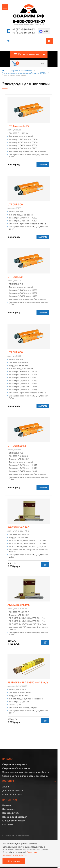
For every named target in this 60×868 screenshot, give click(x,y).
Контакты (8, 824)
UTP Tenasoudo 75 (18, 126)
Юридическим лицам (14, 821)
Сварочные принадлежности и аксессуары (25, 776)
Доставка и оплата (13, 790)
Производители (11, 813)
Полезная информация (15, 817)
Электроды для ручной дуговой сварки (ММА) (24, 73)
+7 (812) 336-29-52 (24, 29)
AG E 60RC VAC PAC (19, 605)
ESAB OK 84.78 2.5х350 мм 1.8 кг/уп (28, 682)
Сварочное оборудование (16, 768)
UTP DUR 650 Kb (17, 446)
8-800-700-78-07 (29, 22)
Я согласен (14, 861)
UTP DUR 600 (15, 352)
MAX (46, 31)
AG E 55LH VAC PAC (18, 527)
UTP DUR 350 (15, 277)
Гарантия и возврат (13, 794)
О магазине (8, 809)
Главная (7, 805)
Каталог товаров (27, 54)
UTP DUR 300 (15, 204)
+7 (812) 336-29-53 (24, 33)
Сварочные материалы (21, 71)
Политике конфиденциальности (20, 853)
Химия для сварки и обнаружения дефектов (26, 772)
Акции (6, 787)
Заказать (43, 165)
